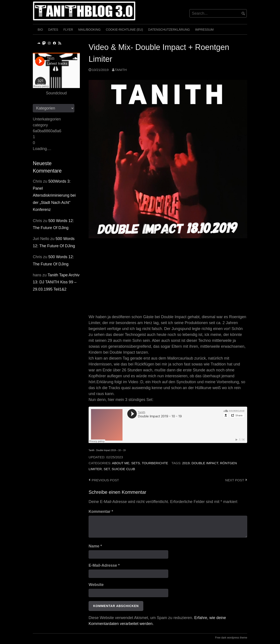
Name (95, 546)
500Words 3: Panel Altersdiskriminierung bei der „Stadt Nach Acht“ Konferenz (54, 196)
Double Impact (205, 463)
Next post (235, 480)
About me (121, 463)
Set (107, 469)
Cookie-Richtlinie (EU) (124, 30)
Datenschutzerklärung (169, 30)
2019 (186, 463)
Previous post (105, 480)
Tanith (121, 70)
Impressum (204, 30)
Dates (53, 30)
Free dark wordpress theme (231, 638)
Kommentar (101, 512)
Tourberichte (155, 463)
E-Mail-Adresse (104, 565)
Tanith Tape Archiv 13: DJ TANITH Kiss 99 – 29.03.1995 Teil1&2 (56, 282)
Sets (136, 463)
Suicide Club (123, 469)
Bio (40, 30)
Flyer (68, 30)
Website (96, 585)
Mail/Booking (89, 30)
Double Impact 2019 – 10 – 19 (111, 450)
